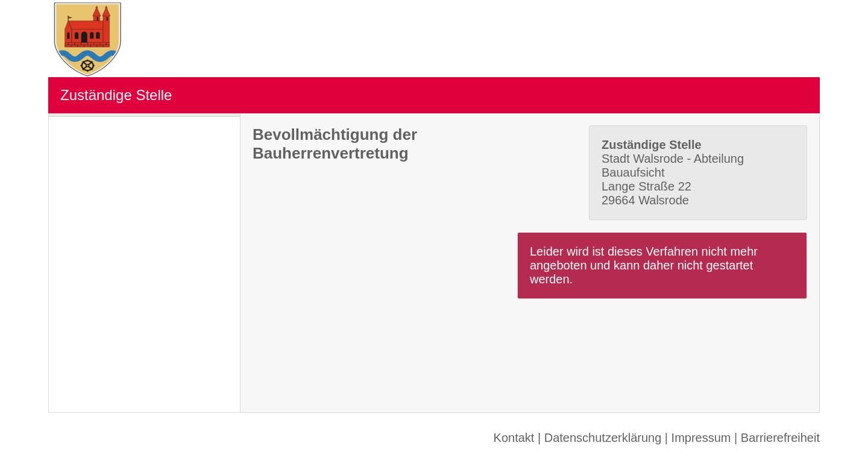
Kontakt (514, 438)
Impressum (701, 438)
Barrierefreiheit (780, 438)
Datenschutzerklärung (603, 438)
